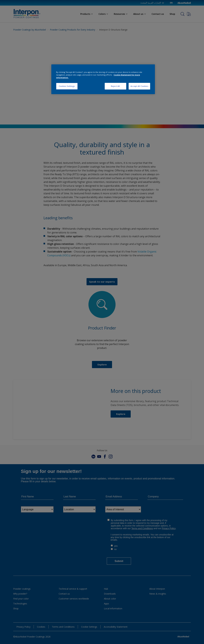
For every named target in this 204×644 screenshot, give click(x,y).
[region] (103, 79)
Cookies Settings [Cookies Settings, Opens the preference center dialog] (67, 86)
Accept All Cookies (139, 86)
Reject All (115, 86)
